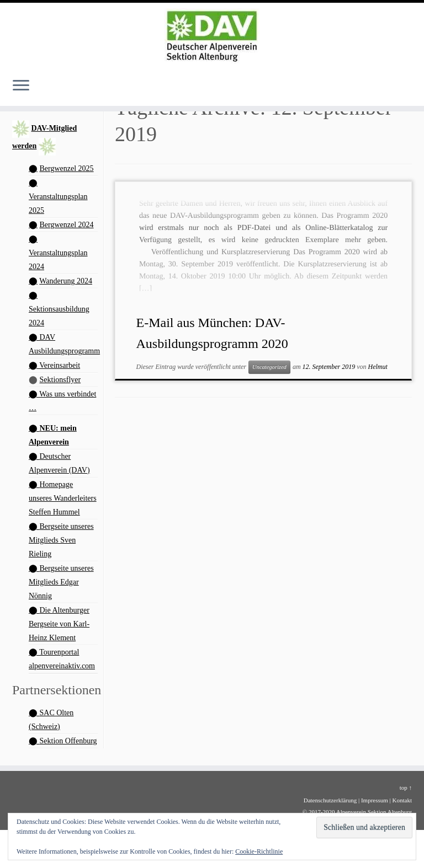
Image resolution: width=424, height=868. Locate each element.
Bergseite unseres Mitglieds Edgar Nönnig (61, 582)
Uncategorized (269, 367)
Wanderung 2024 (66, 281)
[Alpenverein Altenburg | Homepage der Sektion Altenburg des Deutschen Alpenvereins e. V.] (212, 36)
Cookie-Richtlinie (259, 851)
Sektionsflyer (60, 380)
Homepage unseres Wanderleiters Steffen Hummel (63, 498)
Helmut (378, 367)
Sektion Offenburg (68, 741)
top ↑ (406, 787)
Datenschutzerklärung (330, 800)
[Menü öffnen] (21, 86)
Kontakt (402, 800)
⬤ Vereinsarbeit (54, 365)
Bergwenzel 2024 (67, 225)
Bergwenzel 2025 (67, 168)
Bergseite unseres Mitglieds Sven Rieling (61, 540)
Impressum (375, 800)
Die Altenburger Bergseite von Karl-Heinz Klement (59, 624)
